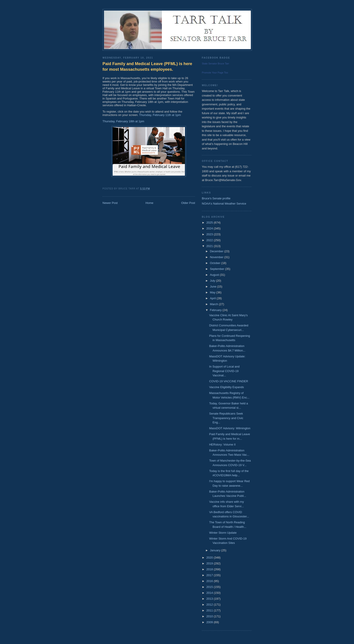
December (217, 251)
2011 (210, 610)
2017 (210, 575)
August (215, 275)
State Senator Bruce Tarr (215, 64)
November (217, 257)
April (213, 298)
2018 (210, 569)
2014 (210, 593)
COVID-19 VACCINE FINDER (228, 381)
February (216, 310)
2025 (210, 223)
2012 (210, 605)
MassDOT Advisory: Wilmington (230, 428)
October (216, 263)
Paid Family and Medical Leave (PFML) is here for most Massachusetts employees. (147, 67)
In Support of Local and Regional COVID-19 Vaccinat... (224, 371)
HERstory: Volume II (222, 445)
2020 (210, 558)
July (213, 281)
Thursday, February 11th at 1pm (160, 115)
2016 (210, 581)
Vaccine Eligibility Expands (226, 387)
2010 (210, 616)
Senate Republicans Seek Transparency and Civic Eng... (226, 418)
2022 (210, 240)
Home (150, 203)
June (214, 287)
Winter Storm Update (223, 533)
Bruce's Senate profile (216, 198)
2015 (210, 587)
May (213, 292)
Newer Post (110, 203)
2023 (210, 234)
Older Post (188, 203)
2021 (210, 246)
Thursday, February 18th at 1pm (124, 121)
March (214, 304)
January (216, 550)
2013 (210, 599)
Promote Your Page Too (215, 73)
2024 (210, 228)
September (218, 269)
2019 (210, 563)
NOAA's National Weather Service (224, 204)
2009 (210, 622)
